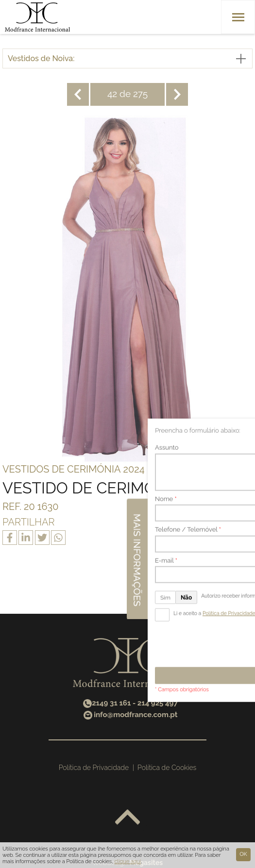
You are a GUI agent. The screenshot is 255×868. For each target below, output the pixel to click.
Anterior (78, 94)
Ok (243, 854)
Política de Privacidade (94, 768)
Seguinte (177, 94)
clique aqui (127, 861)
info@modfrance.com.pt (136, 715)
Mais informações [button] (244, 427)
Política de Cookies (167, 768)
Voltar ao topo (127, 818)
